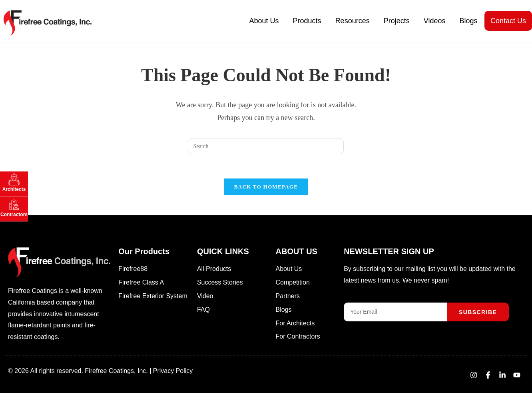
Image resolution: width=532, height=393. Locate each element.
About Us (264, 21)
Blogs (468, 21)
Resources (353, 21)
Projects (397, 21)
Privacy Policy (173, 371)
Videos (435, 21)
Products (307, 21)
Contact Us (508, 21)
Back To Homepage (266, 187)
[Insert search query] (266, 146)
